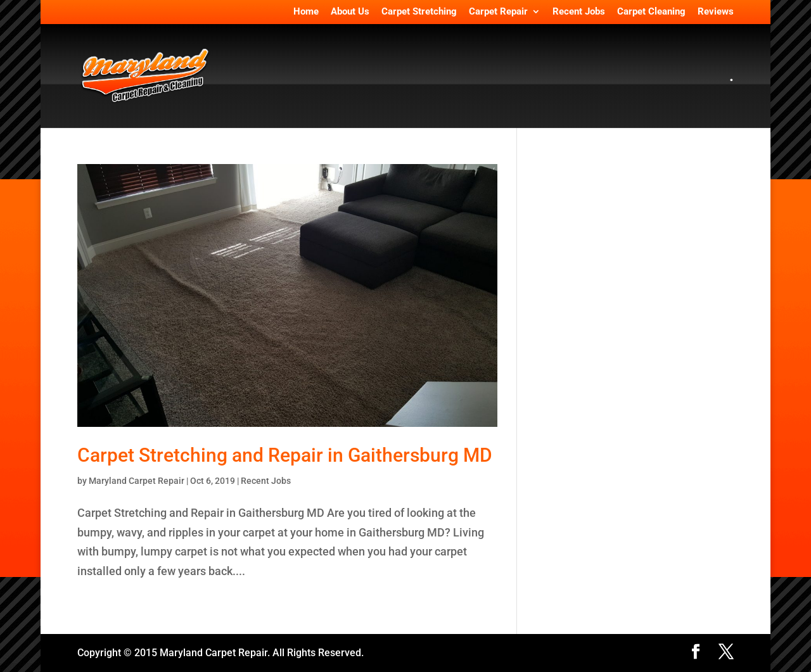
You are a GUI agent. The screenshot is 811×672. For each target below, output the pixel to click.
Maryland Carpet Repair (137, 481)
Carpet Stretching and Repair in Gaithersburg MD (285, 455)
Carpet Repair (498, 12)
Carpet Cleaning (651, 12)
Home (306, 12)
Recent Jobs (579, 12)
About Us (350, 12)
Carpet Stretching (419, 12)
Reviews (716, 12)
